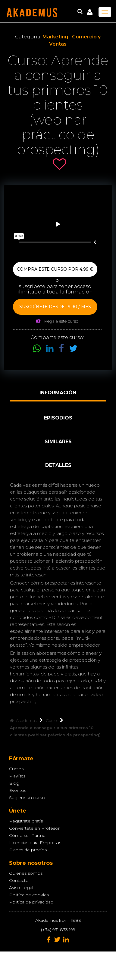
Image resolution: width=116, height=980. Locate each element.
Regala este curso (57, 321)
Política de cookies (29, 895)
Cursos (16, 769)
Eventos (18, 790)
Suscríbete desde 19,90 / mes (55, 307)
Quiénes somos (26, 873)
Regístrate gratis (26, 821)
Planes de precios (28, 850)
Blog (14, 783)
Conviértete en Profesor (34, 828)
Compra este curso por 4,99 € (55, 269)
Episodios (58, 418)
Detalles (58, 465)
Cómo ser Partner (28, 835)
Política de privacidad (31, 902)
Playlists (17, 776)
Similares (58, 442)
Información (58, 393)
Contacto (19, 880)
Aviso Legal (21, 888)
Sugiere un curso (27, 798)
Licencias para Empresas (35, 843)
